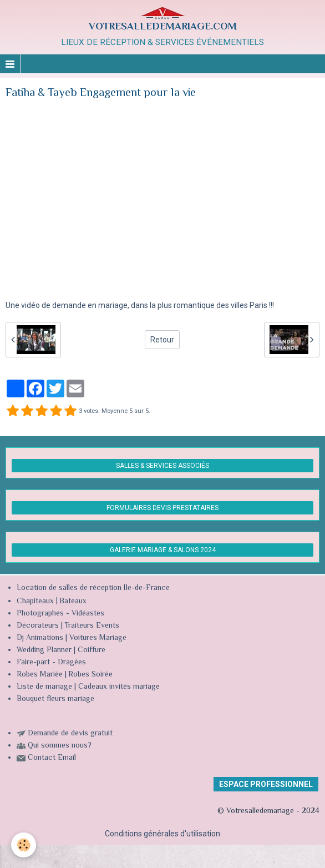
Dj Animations (40, 638)
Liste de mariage (44, 687)
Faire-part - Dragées (51, 663)
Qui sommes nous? (60, 746)
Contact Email (52, 758)
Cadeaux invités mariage (119, 687)
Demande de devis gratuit (70, 734)
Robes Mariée (40, 675)
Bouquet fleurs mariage (55, 699)
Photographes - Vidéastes (60, 614)
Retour (162, 340)
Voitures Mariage (98, 638)
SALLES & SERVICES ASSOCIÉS (162, 466)
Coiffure (93, 650)
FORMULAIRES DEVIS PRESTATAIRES (162, 508)
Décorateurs (38, 626)
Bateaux (73, 602)
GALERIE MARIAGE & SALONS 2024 (163, 550)
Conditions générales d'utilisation (162, 834)
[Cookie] (24, 845)
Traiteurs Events (92, 626)
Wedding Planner (44, 650)
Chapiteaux (35, 602)
